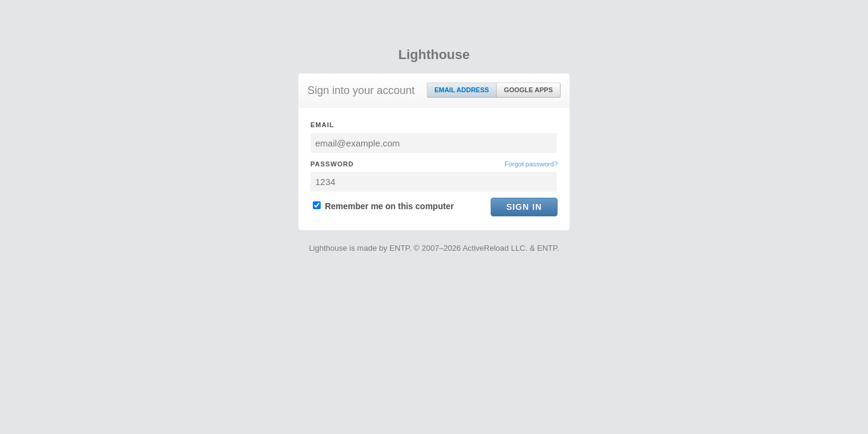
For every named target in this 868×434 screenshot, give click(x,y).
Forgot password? (531, 164)
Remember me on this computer (383, 206)
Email (322, 125)
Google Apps (528, 90)
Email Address (462, 90)
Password (332, 164)
